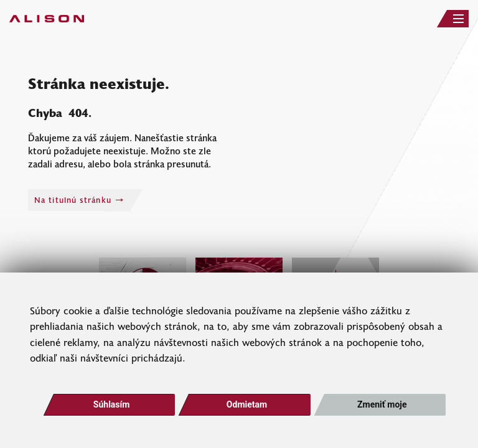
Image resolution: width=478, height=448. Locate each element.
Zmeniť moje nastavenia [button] (382, 408)
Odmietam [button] (247, 404)
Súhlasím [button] (112, 404)
